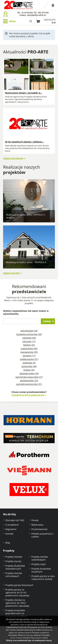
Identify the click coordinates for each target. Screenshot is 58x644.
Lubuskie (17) (29, 341)
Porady (35, 520)
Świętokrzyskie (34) (29, 373)
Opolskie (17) (29, 356)
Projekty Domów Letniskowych (14, 575)
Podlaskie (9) (29, 363)
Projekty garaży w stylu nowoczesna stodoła (43, 578)
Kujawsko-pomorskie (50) (29, 334)
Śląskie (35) (29, 370)
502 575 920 (43, 13)
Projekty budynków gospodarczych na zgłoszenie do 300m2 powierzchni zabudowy (17, 615)
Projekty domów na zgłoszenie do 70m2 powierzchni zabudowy (17, 603)
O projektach (12, 525)
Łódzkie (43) (29, 345)
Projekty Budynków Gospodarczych (15, 567)
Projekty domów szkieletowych (40, 558)
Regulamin (11, 529)
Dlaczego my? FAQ (15, 520)
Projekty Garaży (13, 561)
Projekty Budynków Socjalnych (41, 570)
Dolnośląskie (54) (29, 331)
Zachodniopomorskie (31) (29, 384)
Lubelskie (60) (29, 338)
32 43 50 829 (27, 13)
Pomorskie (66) (29, 366)
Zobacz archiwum (13, 158)
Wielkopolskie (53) (29, 381)
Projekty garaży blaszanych (19, 585)
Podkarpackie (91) (29, 359)
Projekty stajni (39, 564)
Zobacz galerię (11, 273)
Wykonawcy (37, 525)
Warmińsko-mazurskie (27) (29, 377)
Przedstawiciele (39, 529)
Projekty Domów (14, 557)
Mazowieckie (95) (29, 352)
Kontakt (9, 534)
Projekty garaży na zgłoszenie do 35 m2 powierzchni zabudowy (17, 593)
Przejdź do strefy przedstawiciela (28, 395)
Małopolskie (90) (29, 348)
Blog (8, 543)
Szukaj (47, 321)
